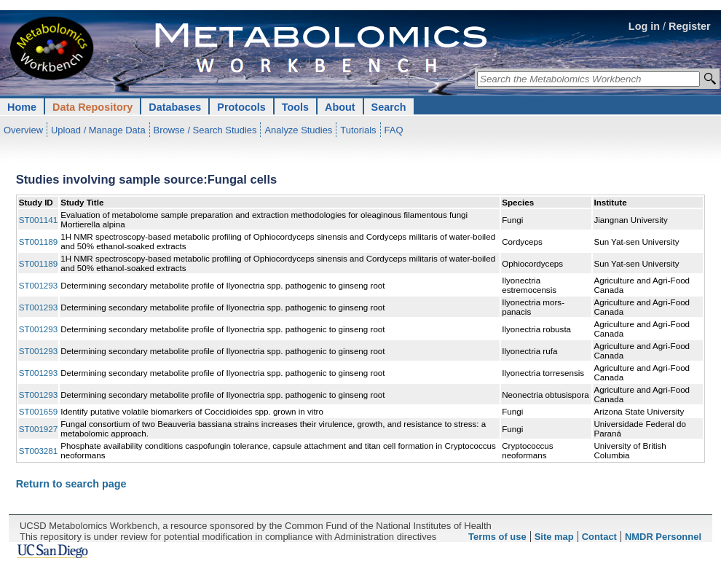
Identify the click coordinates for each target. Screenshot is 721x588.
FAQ (394, 130)
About (340, 107)
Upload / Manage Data (98, 130)
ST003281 (39, 451)
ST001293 (39, 285)
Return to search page (71, 484)
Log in (644, 26)
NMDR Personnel (663, 537)
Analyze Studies (298, 130)
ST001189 (39, 242)
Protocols (241, 107)
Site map (554, 537)
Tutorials (358, 130)
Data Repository (92, 107)
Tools (295, 107)
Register (690, 26)
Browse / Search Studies (205, 130)
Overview (23, 130)
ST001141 (39, 220)
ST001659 (39, 411)
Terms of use (497, 537)
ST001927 (39, 429)
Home (22, 107)
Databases (175, 107)
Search (389, 107)
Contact (599, 537)
